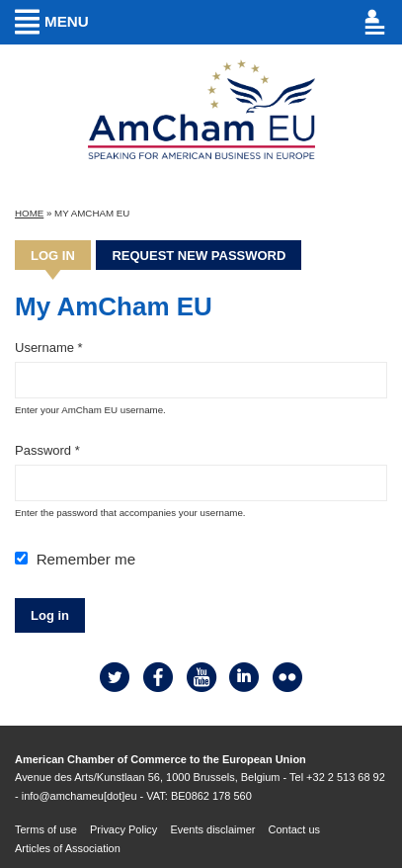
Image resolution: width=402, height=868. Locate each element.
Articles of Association (68, 848)
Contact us (295, 829)
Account (302, 22)
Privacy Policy (123, 829)
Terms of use (46, 829)
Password (47, 450)
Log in (61, 255)
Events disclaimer (212, 829)
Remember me (86, 559)
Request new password (199, 256)
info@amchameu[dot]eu (80, 796)
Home (29, 213)
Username (49, 347)
